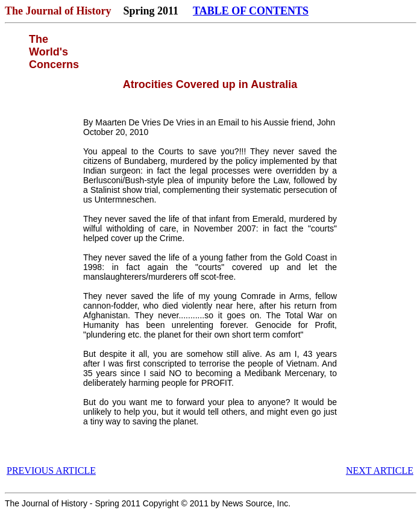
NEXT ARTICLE (380, 471)
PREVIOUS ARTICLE (51, 471)
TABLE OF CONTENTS (251, 11)
